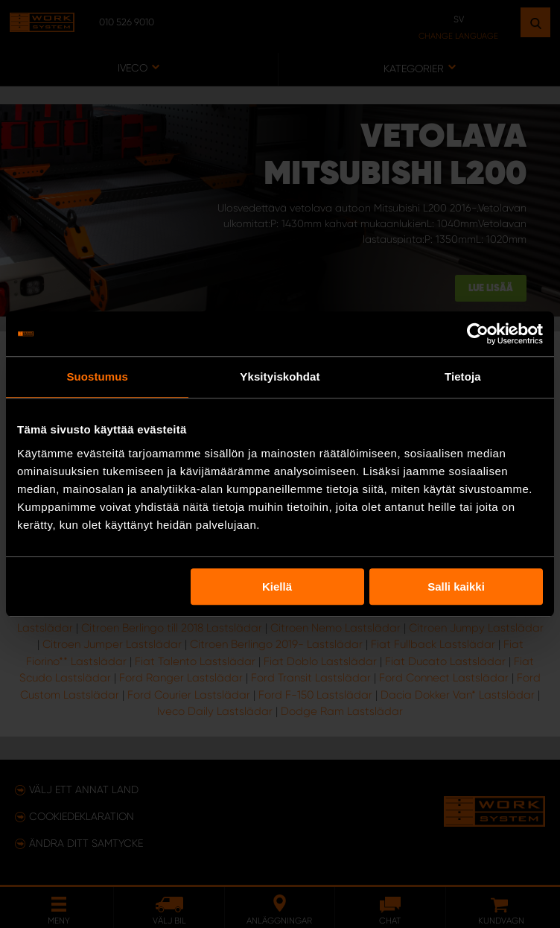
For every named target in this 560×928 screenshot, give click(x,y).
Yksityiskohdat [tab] (280, 376)
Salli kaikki (456, 587)
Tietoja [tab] (463, 376)
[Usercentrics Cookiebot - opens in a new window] (478, 334)
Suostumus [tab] (97, 376)
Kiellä (277, 587)
